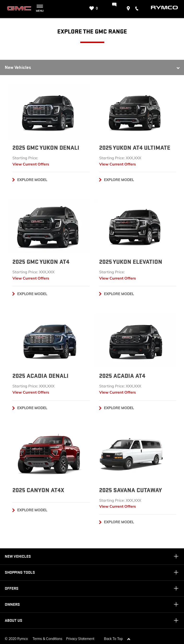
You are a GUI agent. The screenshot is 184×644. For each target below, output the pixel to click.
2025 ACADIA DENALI (40, 376)
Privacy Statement (80, 636)
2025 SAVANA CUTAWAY (131, 490)
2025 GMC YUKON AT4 (41, 262)
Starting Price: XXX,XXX (120, 158)
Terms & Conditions (47, 636)
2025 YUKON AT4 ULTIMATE (135, 148)
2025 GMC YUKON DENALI (46, 148)
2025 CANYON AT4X (38, 490)
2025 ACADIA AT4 (122, 376)
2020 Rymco (18, 636)
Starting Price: (25, 158)
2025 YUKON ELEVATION (131, 262)
